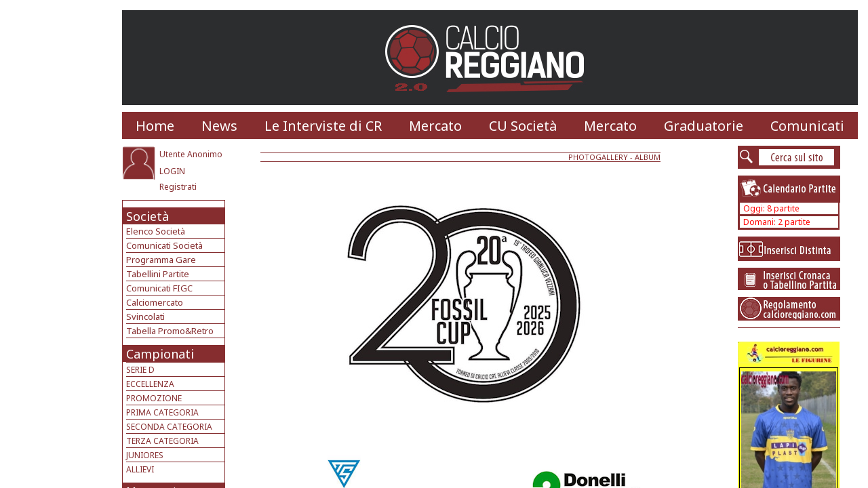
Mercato (435, 126)
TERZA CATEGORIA (162, 441)
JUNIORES (145, 455)
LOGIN (172, 171)
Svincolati (145, 317)
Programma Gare (161, 260)
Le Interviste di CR (323, 126)
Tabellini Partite (158, 274)
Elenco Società (156, 231)
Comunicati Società (164, 245)
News (219, 126)
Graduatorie (704, 126)
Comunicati (807, 126)
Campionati (160, 354)
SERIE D (140, 370)
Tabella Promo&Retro (170, 331)
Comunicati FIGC (159, 288)
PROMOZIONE (154, 398)
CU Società (523, 126)
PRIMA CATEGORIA (162, 412)
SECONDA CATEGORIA (169, 427)
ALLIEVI (140, 469)
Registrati (178, 187)
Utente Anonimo (191, 154)
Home (155, 126)
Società (147, 216)
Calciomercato (155, 302)
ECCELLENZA (150, 384)
